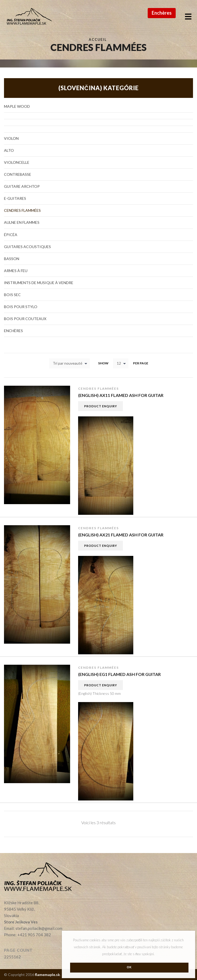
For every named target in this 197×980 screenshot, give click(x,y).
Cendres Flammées (98, 389)
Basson (12, 259)
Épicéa (11, 235)
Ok (129, 967)
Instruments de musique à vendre (39, 283)
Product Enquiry (101, 406)
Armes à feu (16, 271)
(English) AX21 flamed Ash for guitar (121, 535)
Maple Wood (17, 106)
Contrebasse (18, 174)
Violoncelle (17, 162)
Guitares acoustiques (27, 247)
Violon (11, 138)
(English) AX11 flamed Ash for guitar (121, 395)
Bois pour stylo (21, 307)
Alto (9, 150)
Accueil (98, 40)
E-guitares (15, 198)
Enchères (162, 13)
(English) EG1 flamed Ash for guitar (119, 674)
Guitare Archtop (22, 186)
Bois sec (12, 295)
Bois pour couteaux (25, 319)
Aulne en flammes (22, 222)
